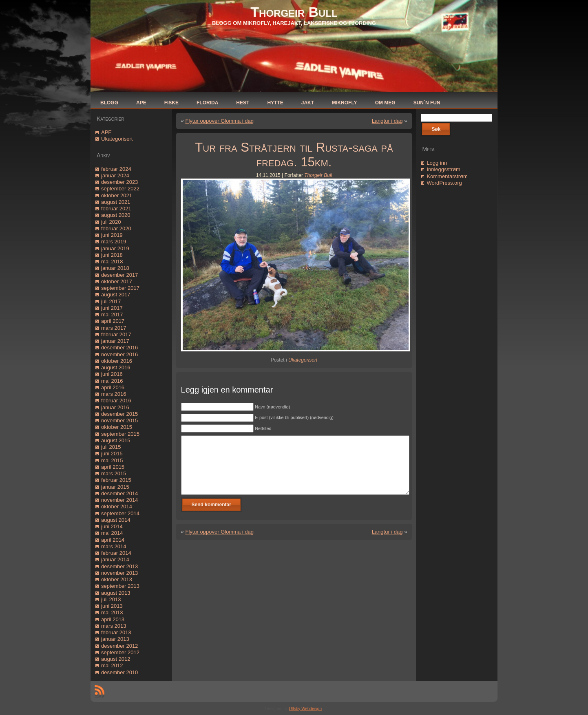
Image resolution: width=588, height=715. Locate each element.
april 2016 (113, 387)
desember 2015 (119, 414)
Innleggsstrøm (443, 169)
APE (106, 132)
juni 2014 (112, 526)
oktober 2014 (117, 506)
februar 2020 (116, 228)
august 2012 (116, 659)
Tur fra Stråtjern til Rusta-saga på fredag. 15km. (294, 155)
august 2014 (116, 520)
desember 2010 (119, 672)
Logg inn (437, 163)
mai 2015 (112, 460)
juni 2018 (112, 255)
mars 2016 (114, 394)
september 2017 (120, 288)
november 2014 (119, 500)
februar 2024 (116, 169)
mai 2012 (112, 665)
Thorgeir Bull (294, 12)
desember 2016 (119, 348)
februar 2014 (116, 553)
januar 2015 (115, 487)
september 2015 (120, 434)
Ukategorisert (117, 139)
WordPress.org (444, 183)
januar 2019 (115, 248)
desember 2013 (119, 566)
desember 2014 (119, 493)
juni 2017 (112, 308)
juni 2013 (112, 606)
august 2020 (116, 215)
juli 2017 (111, 301)
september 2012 (120, 652)
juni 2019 (112, 235)
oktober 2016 (117, 361)
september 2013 (120, 586)
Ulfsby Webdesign (305, 709)
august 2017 (116, 295)
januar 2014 (115, 559)
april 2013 (113, 619)
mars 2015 (114, 473)
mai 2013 (112, 612)
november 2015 (119, 420)
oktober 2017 (117, 281)
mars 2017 (114, 328)
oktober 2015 (117, 427)
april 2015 (113, 467)
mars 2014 (114, 546)
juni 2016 (112, 374)
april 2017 (113, 321)
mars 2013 (114, 626)
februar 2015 (116, 480)
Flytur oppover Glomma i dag (219, 121)
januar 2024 (115, 175)
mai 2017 (112, 314)
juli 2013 (111, 599)
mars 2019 (114, 242)
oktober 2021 (117, 195)
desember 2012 (119, 646)
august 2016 (116, 367)
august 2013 (116, 593)
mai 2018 (112, 262)
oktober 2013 (117, 579)
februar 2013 (116, 632)
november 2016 (119, 354)
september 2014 (120, 513)
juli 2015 (111, 447)
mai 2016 (112, 381)
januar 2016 (115, 407)
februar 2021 (116, 209)
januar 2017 (115, 341)
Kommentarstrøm (447, 176)
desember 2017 (119, 275)
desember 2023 (119, 182)
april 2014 (113, 540)
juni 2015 (112, 453)
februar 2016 (116, 401)
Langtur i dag (387, 121)
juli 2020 (111, 222)
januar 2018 (115, 268)
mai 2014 (112, 533)
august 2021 (116, 202)
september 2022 (120, 189)
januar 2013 (115, 639)
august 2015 (116, 440)
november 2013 (119, 573)
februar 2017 (116, 334)
